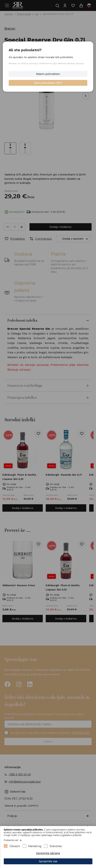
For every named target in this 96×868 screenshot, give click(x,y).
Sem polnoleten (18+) (48, 83)
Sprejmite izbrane (48, 853)
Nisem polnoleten (48, 74)
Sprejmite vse (48, 861)
